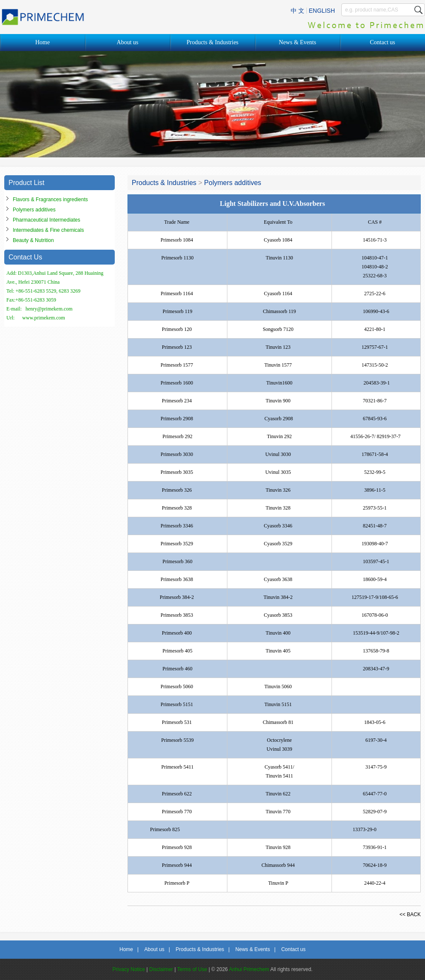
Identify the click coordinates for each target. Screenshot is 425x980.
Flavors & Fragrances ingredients (50, 199)
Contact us (382, 42)
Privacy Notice (129, 969)
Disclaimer (161, 969)
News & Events (297, 42)
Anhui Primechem (249, 969)
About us (128, 42)
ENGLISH (322, 11)
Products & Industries (212, 42)
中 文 (297, 11)
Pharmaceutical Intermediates (47, 220)
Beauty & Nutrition (33, 240)
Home (42, 42)
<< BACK (410, 914)
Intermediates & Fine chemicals (48, 230)
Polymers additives (34, 210)
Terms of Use (192, 969)
